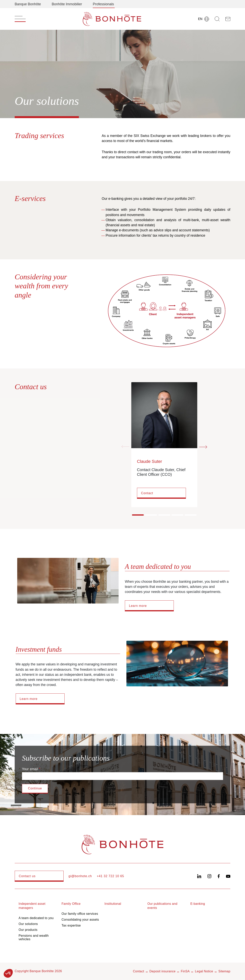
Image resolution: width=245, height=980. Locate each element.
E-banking (198, 904)
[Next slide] (203, 447)
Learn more (138, 606)
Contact (147, 493)
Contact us (27, 876)
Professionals (103, 4)
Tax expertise (71, 925)
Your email (30, 769)
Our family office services (80, 914)
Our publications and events (162, 906)
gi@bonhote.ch (80, 876)
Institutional (113, 904)
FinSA (185, 971)
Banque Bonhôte (28, 4)
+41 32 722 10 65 (110, 876)
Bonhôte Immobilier (67, 4)
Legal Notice (204, 971)
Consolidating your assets (80, 920)
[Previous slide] (125, 447)
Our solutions (28, 924)
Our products (28, 930)
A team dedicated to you (36, 918)
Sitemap (224, 971)
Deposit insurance (163, 971)
